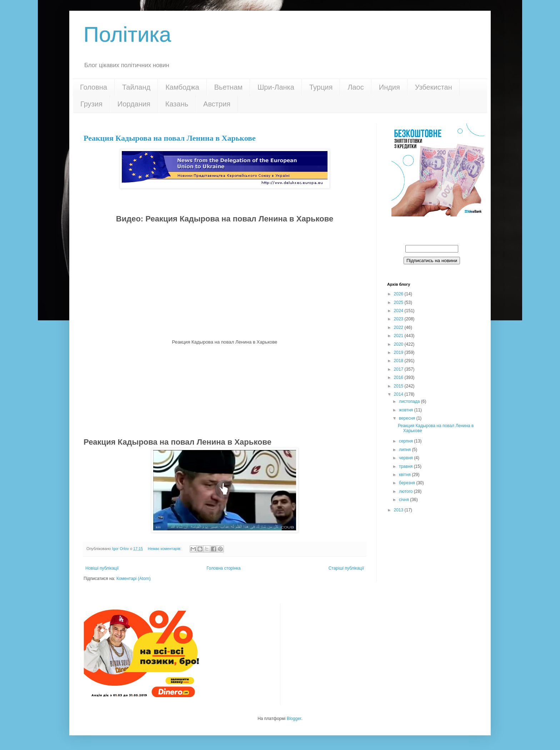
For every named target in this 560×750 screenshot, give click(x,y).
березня (407, 483)
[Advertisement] (225, 390)
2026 (399, 294)
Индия (389, 87)
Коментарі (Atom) (134, 579)
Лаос (356, 87)
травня (406, 466)
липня (406, 450)
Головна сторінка (224, 568)
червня (406, 458)
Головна (94, 87)
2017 (399, 369)
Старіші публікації (346, 568)
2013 (399, 510)
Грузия (91, 104)
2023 (399, 319)
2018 (399, 361)
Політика (127, 34)
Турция (321, 87)
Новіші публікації (102, 568)
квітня (405, 475)
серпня (406, 441)
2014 (399, 394)
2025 (399, 302)
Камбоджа (182, 87)
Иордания (134, 104)
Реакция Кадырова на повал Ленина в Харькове (170, 138)
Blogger (294, 719)
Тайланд (136, 87)
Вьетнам (228, 87)
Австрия (217, 104)
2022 (399, 327)
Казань (177, 104)
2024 (399, 311)
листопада (410, 401)
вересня (408, 418)
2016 (399, 377)
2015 (399, 386)
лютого (406, 491)
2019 (399, 352)
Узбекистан (434, 87)
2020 (399, 344)
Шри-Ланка (276, 87)
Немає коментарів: (165, 549)
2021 (399, 336)
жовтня (407, 410)
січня (404, 500)
